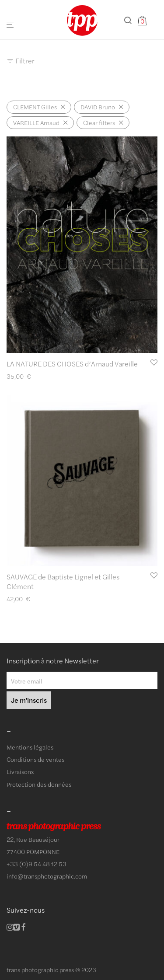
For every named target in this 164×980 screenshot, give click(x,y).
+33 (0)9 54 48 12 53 (37, 864)
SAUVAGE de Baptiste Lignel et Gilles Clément (63, 581)
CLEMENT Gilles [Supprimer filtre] (35, 107)
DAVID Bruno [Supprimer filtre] (98, 107)
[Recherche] (130, 20)
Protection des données (39, 784)
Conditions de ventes (35, 759)
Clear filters (99, 122)
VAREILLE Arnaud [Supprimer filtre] (36, 122)
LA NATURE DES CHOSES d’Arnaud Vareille (72, 364)
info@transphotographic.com (47, 876)
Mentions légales (30, 747)
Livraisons (20, 771)
